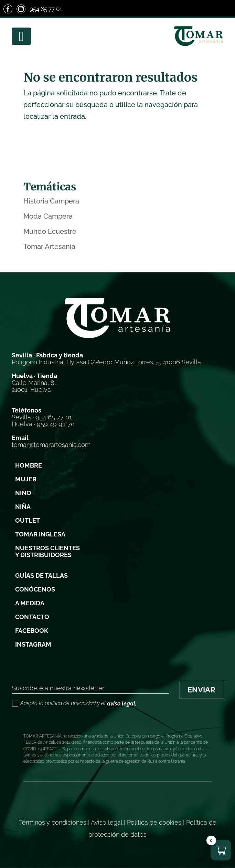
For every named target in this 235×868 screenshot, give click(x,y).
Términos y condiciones (53, 822)
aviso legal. (122, 704)
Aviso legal (106, 822)
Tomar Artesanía (49, 247)
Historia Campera (51, 201)
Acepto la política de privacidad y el (74, 704)
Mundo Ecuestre (50, 231)
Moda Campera (48, 216)
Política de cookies (154, 822)
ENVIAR (201, 690)
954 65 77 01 (46, 9)
